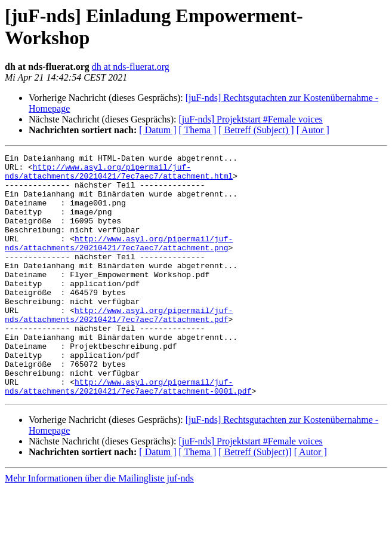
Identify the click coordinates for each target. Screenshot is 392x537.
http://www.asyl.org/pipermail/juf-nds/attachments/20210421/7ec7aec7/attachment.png (119, 262)
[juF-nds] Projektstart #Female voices (250, 119)
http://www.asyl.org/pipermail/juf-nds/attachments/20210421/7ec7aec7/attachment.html (119, 176)
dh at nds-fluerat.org (131, 67)
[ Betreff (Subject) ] (256, 130)
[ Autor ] (313, 130)
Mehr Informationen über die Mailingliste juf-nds (99, 527)
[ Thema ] (198, 130)
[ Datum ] (158, 130)
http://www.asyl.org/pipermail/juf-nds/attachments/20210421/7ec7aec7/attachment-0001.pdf (128, 434)
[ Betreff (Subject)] (255, 500)
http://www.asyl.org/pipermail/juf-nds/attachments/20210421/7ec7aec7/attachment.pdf (119, 348)
